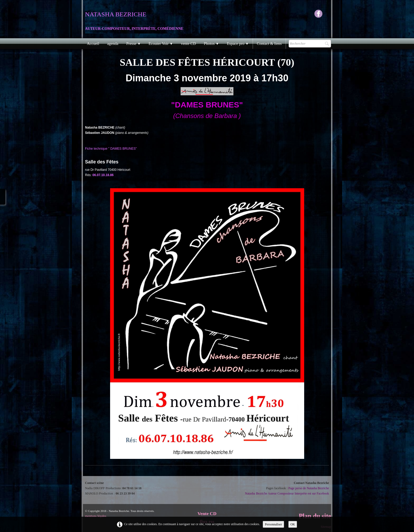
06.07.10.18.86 (103, 175)
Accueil (93, 44)
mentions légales (96, 516)
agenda (113, 44)
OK (293, 524)
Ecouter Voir (161, 44)
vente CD (188, 44)
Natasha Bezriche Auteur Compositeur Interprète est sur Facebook (287, 493)
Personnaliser (273, 524)
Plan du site (315, 516)
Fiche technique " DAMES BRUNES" (111, 149)
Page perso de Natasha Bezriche (309, 488)
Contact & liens (269, 44)
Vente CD (207, 514)
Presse (133, 44)
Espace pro (238, 44)
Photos (211, 44)
